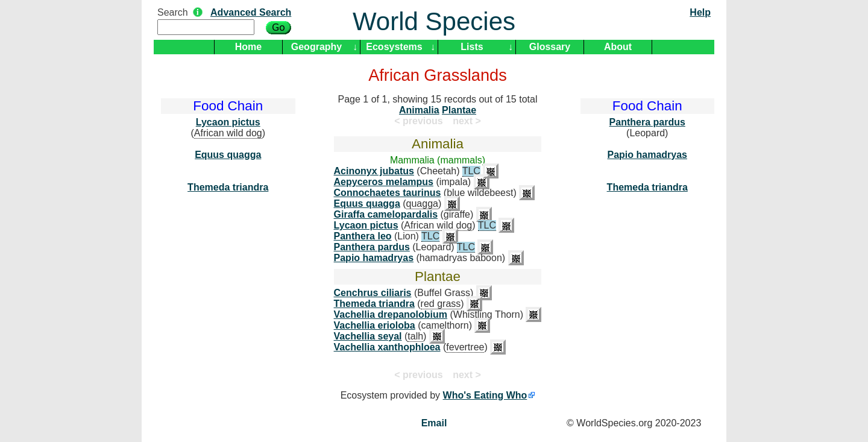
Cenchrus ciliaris (373, 293)
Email (434, 423)
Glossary (550, 47)
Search (173, 12)
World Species (434, 21)
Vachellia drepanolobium (391, 314)
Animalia (419, 110)
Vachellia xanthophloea (387, 347)
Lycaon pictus (228, 122)
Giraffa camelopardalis (386, 214)
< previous (418, 121)
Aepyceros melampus (384, 182)
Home (248, 47)
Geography (316, 47)
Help (700, 12)
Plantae (459, 110)
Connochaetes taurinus (388, 193)
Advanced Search (251, 12)
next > (467, 121)
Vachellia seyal (368, 336)
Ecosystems (394, 47)
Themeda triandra (228, 187)
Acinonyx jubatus (374, 171)
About (618, 47)
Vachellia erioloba (375, 325)
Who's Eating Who (485, 395)
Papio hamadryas (374, 258)
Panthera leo (363, 236)
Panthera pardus (372, 247)
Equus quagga (228, 155)
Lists (472, 47)
